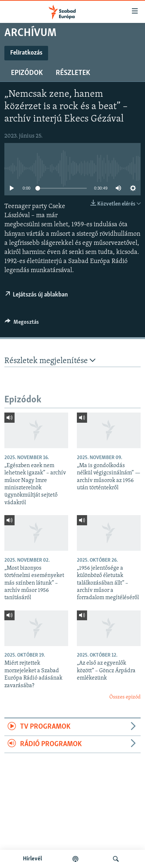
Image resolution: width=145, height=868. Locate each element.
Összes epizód (125, 697)
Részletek (73, 73)
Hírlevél (32, 859)
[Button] (22, 324)
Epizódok (27, 73)
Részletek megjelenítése (50, 361)
